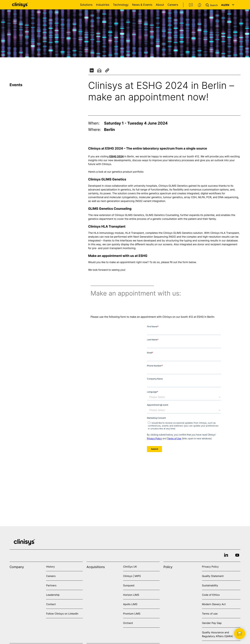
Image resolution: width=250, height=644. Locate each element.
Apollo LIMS (130, 604)
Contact (191, 5)
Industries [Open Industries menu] (103, 5)
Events (16, 85)
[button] (212, 5)
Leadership (53, 595)
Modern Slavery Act (214, 604)
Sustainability (210, 585)
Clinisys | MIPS (132, 576)
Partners (51, 585)
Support (199, 5)
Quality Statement (213, 576)
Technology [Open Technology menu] (121, 5)
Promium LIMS (132, 614)
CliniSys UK (130, 567)
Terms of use (210, 614)
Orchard (128, 623)
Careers (173, 5)
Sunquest (129, 585)
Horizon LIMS (131, 595)
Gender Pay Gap (212, 623)
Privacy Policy (210, 567)
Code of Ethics (211, 595)
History (50, 567)
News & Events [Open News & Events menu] (142, 5)
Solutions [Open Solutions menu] (86, 5)
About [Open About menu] (160, 5)
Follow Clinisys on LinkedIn (62, 614)
